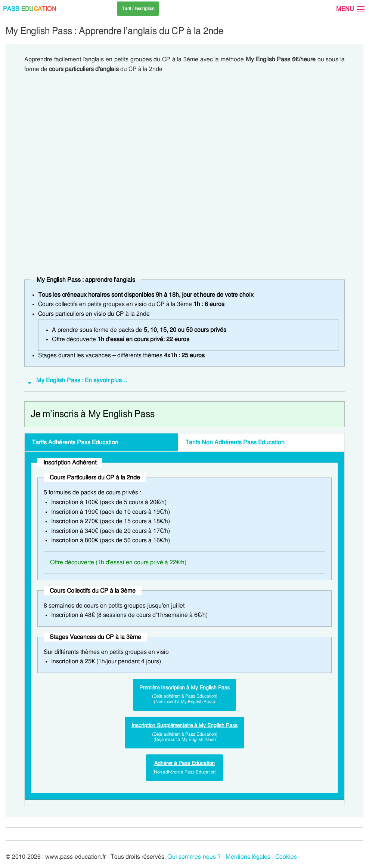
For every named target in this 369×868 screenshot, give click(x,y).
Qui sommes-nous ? (194, 857)
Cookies (286, 857)
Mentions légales (248, 857)
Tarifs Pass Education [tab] (75, 442)
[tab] (184, 382)
